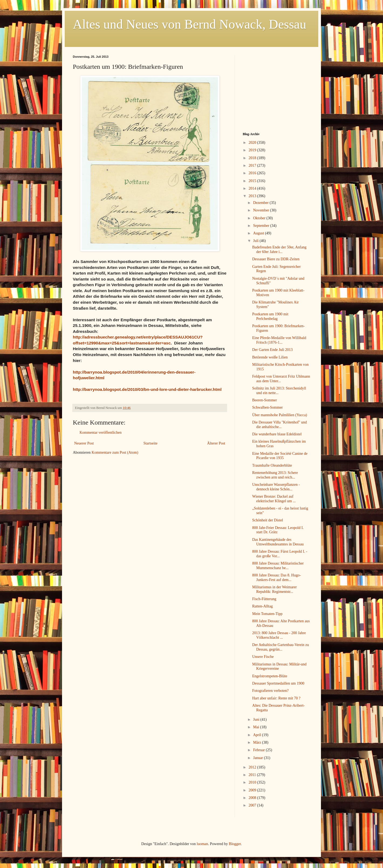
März (257, 742)
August (259, 233)
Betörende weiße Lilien (270, 357)
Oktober (260, 218)
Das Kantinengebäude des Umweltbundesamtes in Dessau (278, 542)
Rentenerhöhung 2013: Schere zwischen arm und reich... (275, 475)
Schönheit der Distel (268, 520)
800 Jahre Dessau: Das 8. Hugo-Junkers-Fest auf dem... (276, 577)
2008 (253, 798)
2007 (253, 805)
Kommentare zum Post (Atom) (115, 452)
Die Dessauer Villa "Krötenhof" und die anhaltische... (279, 425)
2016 (253, 173)
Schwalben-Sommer (268, 407)
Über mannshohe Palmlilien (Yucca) (280, 415)
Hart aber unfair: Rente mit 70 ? (276, 698)
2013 (253, 196)
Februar (259, 750)
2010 (253, 782)
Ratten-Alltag (262, 606)
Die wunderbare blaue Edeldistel (277, 434)
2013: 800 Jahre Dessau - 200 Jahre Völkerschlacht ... (279, 635)
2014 (253, 188)
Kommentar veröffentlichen (101, 433)
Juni (257, 720)
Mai (257, 727)
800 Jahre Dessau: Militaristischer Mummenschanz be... (278, 566)
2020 (253, 143)
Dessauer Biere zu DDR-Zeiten (276, 259)
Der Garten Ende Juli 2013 (272, 350)
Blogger (235, 844)
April (257, 735)
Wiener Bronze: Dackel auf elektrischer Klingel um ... (274, 499)
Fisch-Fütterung (264, 599)
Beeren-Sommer (265, 400)
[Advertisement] (276, 89)
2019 (253, 150)
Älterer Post (216, 443)
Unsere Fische (263, 657)
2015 (253, 181)
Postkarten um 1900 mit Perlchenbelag (270, 316)
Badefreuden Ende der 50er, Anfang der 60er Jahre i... (279, 250)
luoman (202, 844)
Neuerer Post (84, 443)
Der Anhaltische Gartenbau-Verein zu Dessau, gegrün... (281, 647)
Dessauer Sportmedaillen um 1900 (278, 683)
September (261, 226)
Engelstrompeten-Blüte (270, 676)
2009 (253, 790)
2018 (253, 158)
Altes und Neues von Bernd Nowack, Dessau (189, 24)
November (261, 210)
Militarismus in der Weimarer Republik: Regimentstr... (274, 589)
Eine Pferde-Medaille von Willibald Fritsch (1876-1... (279, 340)
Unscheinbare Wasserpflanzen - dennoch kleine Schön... (276, 487)
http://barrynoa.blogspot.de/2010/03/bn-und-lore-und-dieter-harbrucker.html (147, 389)
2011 (253, 775)
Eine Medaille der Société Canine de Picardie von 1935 (280, 456)
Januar (258, 758)
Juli (256, 241)
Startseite (151, 443)
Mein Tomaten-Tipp (267, 614)
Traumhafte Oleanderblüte (272, 465)
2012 (253, 767)
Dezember (261, 203)
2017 (253, 165)
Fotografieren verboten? (270, 691)
